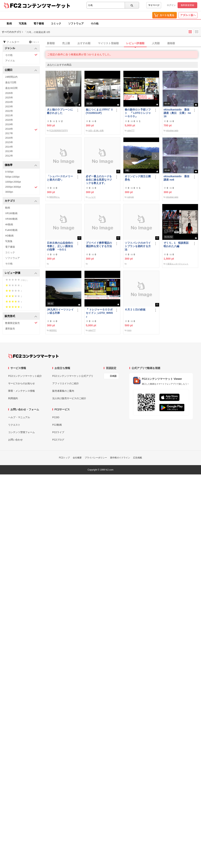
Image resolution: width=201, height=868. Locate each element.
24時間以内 (11, 77)
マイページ (154, 5)
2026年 (9, 93)
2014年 (9, 147)
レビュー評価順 (135, 43)
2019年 (9, 124)
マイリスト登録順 (108, 43)
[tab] (123, 43)
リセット (34, 42)
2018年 (21, 129)
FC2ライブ (58, 432)
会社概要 (77, 458)
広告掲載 (138, 458)
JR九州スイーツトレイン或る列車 (60, 311)
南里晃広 (53, 330)
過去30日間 (11, 88)
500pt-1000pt (12, 177)
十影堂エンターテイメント (177, 264)
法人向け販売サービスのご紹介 (69, 398)
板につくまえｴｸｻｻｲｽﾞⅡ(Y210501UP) (99, 111)
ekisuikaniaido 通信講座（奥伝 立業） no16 (177, 113)
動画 (9, 23)
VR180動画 (11, 213)
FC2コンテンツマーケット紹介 (25, 376)
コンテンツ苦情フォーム (21, 432)
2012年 (9, 156)
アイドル (10, 61)
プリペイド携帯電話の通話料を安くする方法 (99, 244)
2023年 (9, 106)
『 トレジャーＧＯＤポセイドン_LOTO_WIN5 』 (99, 313)
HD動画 (9, 236)
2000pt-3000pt (21, 187)
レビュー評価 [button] (21, 273)
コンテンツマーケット (46, 6)
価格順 (171, 43)
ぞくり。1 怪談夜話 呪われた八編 (177, 244)
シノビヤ (92, 197)
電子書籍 (39, 23)
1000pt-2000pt (13, 182)
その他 (95, 23)
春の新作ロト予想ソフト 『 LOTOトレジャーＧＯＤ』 (138, 113)
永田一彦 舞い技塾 (96, 131)
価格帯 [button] (21, 165)
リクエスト (14, 425)
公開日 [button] (21, 70)
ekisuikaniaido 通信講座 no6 (176, 178)
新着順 (51, 43)
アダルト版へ (188, 15)
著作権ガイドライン (120, 458)
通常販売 (10, 329)
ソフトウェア (76, 23)
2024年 (9, 102)
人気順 (156, 43)
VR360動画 (11, 219)
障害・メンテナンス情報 (21, 391)
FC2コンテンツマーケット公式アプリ (73, 376)
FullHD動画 (11, 230)
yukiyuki (130, 197)
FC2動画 (57, 425)
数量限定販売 (21, 323)
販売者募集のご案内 (63, 391)
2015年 (9, 142)
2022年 (9, 111)
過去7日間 (11, 82)
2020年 (9, 120)
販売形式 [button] (21, 316)
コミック (56, 23)
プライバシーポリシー (96, 458)
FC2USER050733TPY (59, 131)
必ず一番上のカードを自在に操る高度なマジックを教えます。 (99, 180)
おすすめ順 (84, 43)
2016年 (9, 138)
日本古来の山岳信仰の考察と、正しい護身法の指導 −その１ (60, 246)
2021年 (9, 115)
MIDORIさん (55, 197)
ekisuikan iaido (172, 131)
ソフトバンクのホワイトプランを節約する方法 (138, 246)
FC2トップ (64, 458)
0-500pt (9, 172)
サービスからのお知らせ (21, 383)
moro (129, 330)
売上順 (66, 43)
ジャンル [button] (21, 48)
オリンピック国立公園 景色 (138, 178)
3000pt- (9, 192)
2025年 (9, 98)
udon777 (131, 131)
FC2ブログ (58, 440)
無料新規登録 (187, 5)
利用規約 (13, 398)
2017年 (9, 133)
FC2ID (56, 417)
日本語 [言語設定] (113, 376)
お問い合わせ (15, 440)
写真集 (23, 23)
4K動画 (9, 224)
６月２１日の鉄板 (135, 310)
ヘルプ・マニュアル (19, 417)
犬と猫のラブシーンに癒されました (60, 111)
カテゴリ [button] (21, 201)
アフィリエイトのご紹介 (66, 383)
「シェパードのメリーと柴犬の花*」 (60, 178)
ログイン (171, 5)
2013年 (9, 151)
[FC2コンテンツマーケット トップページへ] (33, 356)
